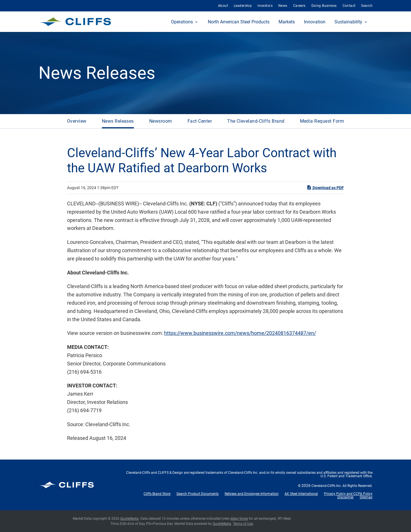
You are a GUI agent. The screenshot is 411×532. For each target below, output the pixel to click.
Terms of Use (243, 524)
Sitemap (366, 497)
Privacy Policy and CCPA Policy (348, 494)
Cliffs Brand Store (157, 494)
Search (367, 6)
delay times (239, 519)
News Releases (118, 121)
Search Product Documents (198, 494)
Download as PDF (325, 187)
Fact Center (200, 121)
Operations (182, 22)
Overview (77, 121)
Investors (265, 6)
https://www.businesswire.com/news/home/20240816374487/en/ (240, 333)
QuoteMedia (129, 519)
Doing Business (324, 6)
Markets (287, 22)
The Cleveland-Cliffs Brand (256, 121)
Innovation (315, 22)
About (223, 6)
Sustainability (348, 22)
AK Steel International (301, 494)
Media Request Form (322, 121)
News (283, 6)
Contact (349, 6)
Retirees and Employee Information (252, 494)
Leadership (243, 6)
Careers (299, 6)
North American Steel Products (239, 22)
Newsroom (161, 121)
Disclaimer (345, 497)
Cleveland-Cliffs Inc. (327, 486)
